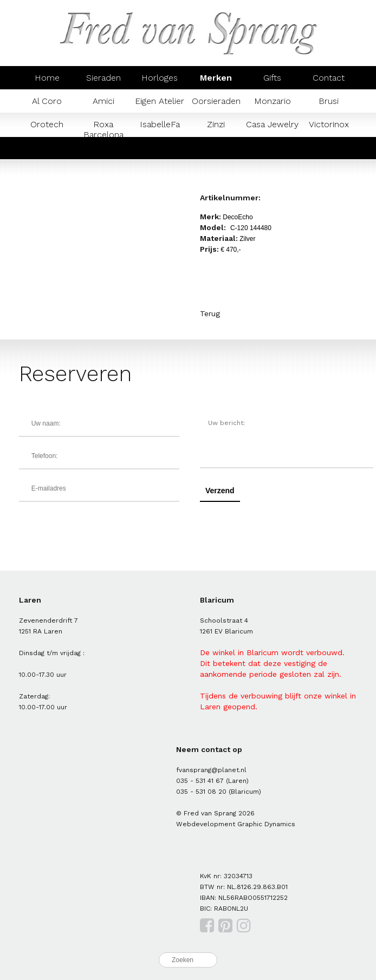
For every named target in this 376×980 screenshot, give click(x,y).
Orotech (47, 124)
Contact (329, 78)
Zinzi (216, 124)
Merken (216, 78)
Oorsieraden (216, 101)
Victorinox (329, 124)
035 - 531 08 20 (201, 792)
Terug (210, 313)
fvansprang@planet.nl (211, 770)
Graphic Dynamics (266, 824)
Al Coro (47, 101)
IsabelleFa (160, 124)
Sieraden (103, 78)
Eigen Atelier (160, 101)
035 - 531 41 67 (200, 781)
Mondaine (160, 148)
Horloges (160, 78)
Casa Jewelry (272, 124)
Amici (103, 101)
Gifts (272, 78)
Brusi (329, 101)
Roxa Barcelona (103, 129)
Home (47, 78)
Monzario (273, 101)
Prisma (216, 148)
